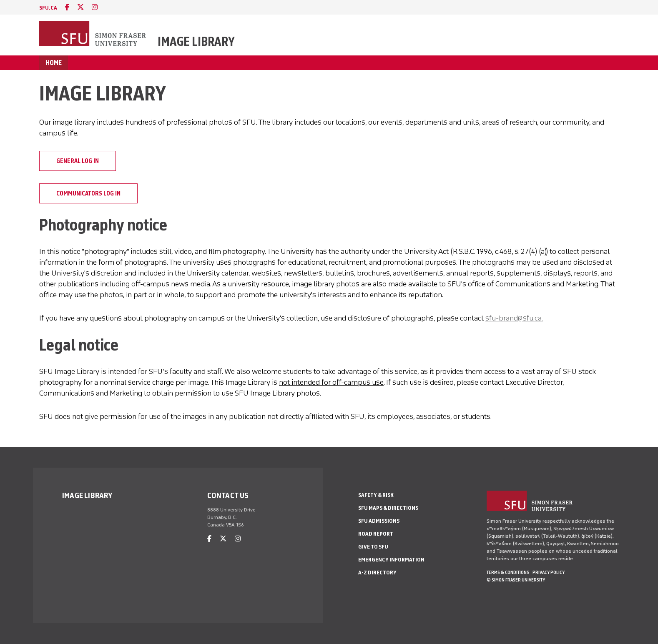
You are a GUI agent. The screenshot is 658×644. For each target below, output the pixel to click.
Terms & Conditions (508, 572)
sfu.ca (48, 8)
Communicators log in (88, 193)
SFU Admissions (379, 521)
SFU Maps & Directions (388, 508)
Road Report (376, 534)
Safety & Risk (376, 495)
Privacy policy (549, 572)
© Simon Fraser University (516, 580)
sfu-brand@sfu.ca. (514, 318)
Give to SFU (373, 547)
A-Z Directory (377, 573)
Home (54, 63)
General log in (78, 161)
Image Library (196, 41)
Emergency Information (391, 560)
